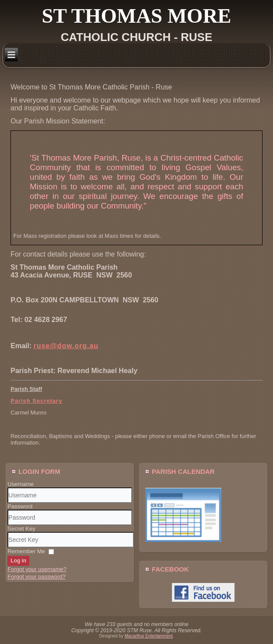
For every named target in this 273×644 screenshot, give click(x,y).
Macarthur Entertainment (149, 636)
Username (20, 484)
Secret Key (21, 529)
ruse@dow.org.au (66, 346)
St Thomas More (136, 16)
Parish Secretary (36, 401)
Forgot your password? (36, 577)
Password (20, 506)
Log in (18, 561)
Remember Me (26, 551)
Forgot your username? (37, 569)
